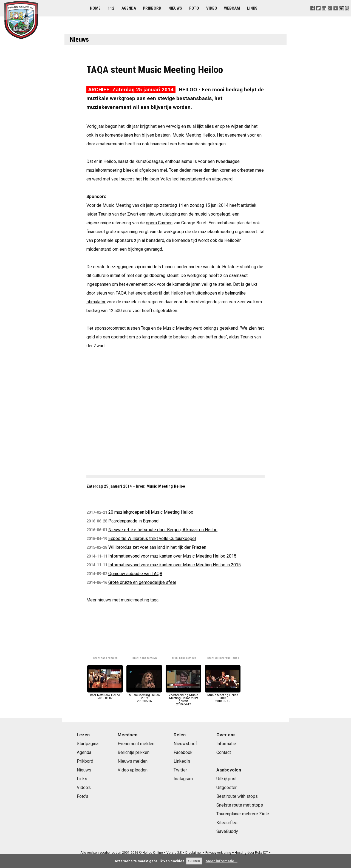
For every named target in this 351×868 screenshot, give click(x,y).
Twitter (180, 770)
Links (252, 8)
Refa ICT (261, 853)
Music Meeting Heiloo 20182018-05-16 (223, 697)
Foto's (83, 796)
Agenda (129, 8)
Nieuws (175, 8)
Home (95, 8)
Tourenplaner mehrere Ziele (243, 814)
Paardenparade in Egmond (133, 521)
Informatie (226, 744)
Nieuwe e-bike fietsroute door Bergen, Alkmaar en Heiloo (163, 530)
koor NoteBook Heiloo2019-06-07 (105, 695)
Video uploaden (133, 770)
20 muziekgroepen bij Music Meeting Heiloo (151, 512)
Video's (84, 788)
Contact (224, 752)
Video (212, 8)
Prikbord (152, 8)
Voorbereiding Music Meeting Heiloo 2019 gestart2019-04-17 (183, 698)
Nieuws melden (133, 761)
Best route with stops (237, 796)
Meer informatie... (222, 861)
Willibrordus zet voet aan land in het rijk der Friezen (157, 547)
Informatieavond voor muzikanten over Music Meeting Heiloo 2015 (172, 556)
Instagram (183, 779)
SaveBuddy (227, 831)
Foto (194, 8)
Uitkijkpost (227, 779)
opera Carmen (159, 223)
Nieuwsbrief (185, 744)
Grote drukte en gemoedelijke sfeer (142, 582)
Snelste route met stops (240, 805)
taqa (154, 600)
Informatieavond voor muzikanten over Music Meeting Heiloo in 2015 (175, 565)
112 (111, 8)
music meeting (135, 600)
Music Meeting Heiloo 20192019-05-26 (144, 697)
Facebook (183, 752)
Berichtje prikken (134, 752)
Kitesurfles (227, 823)
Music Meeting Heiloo (166, 486)
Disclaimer (194, 853)
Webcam (232, 8)
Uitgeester (227, 788)
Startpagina (88, 744)
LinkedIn (182, 761)
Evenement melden (136, 744)
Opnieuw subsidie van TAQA (135, 574)
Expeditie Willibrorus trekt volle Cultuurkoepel (152, 538)
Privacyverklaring (218, 853)
